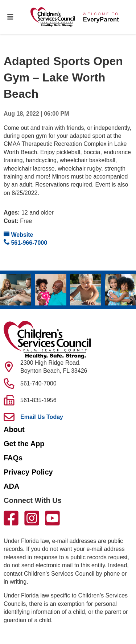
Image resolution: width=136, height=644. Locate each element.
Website (18, 234)
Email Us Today (42, 417)
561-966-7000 (25, 242)
